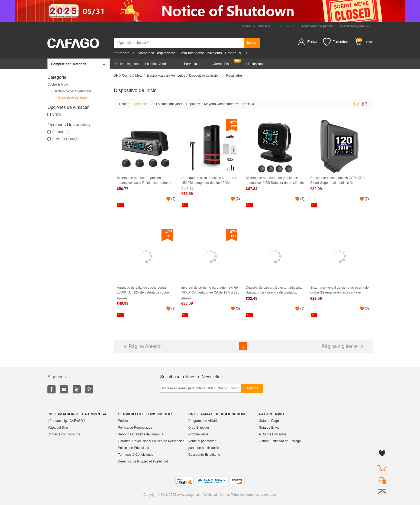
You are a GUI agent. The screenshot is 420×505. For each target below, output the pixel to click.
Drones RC (234, 53)
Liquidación (255, 64)
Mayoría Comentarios (221, 104)
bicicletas (214, 53)
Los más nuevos (169, 104)
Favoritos (336, 42)
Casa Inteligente (192, 53)
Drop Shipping (199, 428)
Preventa (190, 64)
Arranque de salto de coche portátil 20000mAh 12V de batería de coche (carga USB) (143, 290)
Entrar (312, 42)
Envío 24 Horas (63, 139)
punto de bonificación (204, 448)
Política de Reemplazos (135, 428)
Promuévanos (198, 434)
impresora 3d (124, 53)
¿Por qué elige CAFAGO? (66, 421)
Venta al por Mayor (202, 441)
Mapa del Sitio (58, 428)
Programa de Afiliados (204, 421)
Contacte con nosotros (64, 434)
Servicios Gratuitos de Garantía (140, 434)
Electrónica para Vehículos (71, 91)
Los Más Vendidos (159, 64)
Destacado (143, 104)
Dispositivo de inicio (71, 98)
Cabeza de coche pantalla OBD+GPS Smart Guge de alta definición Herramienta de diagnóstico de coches (338, 180)
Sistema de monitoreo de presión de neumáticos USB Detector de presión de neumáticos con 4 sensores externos (275, 180)
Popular (193, 104)
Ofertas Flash (222, 64)
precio (248, 104)
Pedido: (125, 104)
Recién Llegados (126, 64)
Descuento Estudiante (204, 455)
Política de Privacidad (133, 448)
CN (54, 115)
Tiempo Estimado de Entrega (280, 441)
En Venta (58, 132)
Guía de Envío (269, 428)
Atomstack (146, 53)
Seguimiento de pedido (316, 26)
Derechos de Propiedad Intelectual (143, 461)
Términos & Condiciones (136, 455)
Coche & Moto (58, 84)
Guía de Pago (269, 421)
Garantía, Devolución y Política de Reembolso (151, 441)
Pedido (123, 421)
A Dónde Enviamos (273, 434)
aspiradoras (166, 53)
